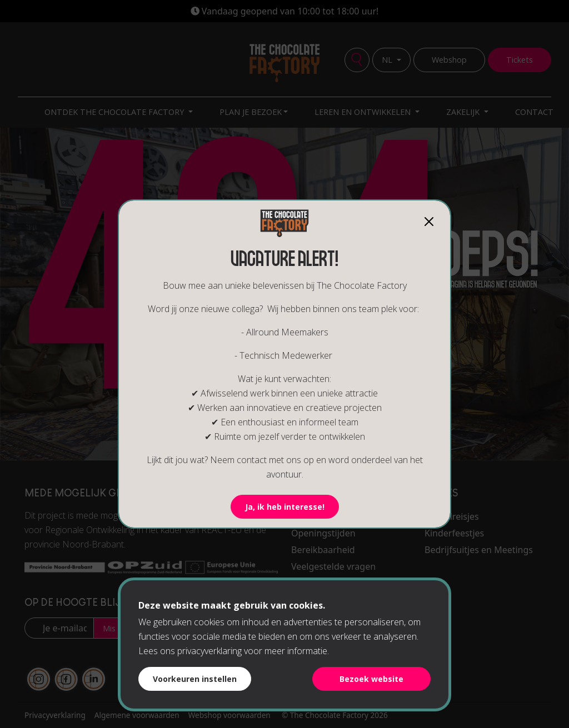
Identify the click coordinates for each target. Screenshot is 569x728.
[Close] (429, 222)
